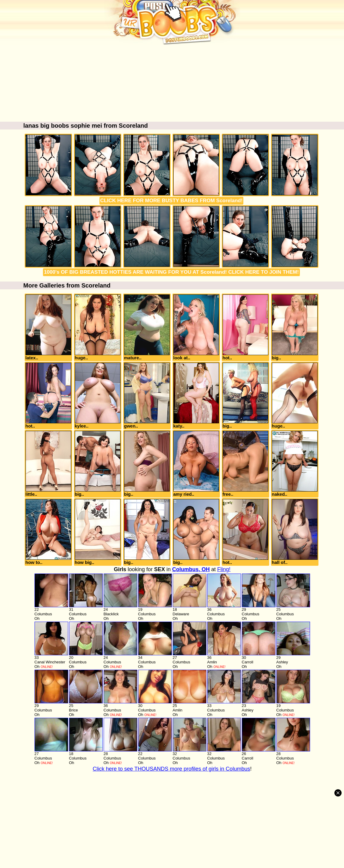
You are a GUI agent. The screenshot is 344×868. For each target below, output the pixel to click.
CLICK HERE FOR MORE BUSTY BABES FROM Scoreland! (172, 201)
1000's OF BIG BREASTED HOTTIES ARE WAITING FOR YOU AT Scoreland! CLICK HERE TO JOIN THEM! (171, 272)
